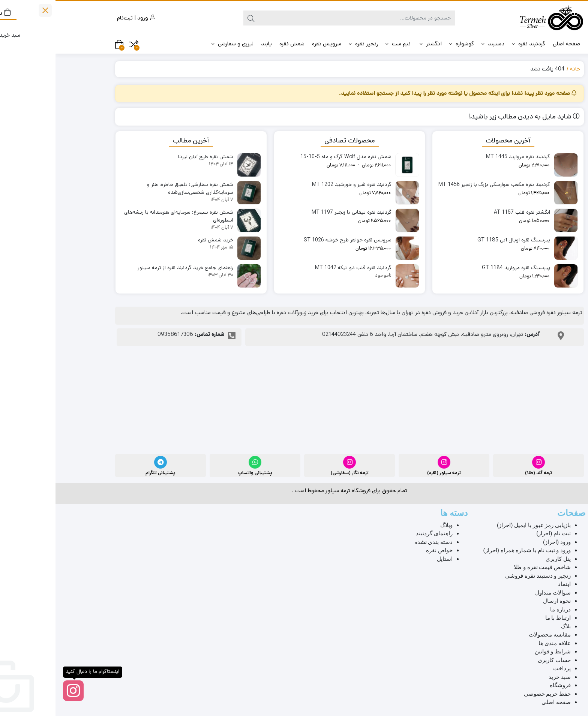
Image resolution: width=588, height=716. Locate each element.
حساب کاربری (499, 660)
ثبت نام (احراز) (498, 533)
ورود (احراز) (501, 542)
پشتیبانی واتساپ (199, 473)
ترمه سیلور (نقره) (388, 473)
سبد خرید (504, 677)
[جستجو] (301, 18)
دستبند (437, 44)
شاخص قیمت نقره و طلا (487, 567)
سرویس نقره (271, 44)
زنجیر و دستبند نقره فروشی (482, 576)
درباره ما (505, 610)
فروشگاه (505, 685)
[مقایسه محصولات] (78, 44)
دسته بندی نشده (378, 542)
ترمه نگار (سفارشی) (294, 473)
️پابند (211, 44)
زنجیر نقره (308, 44)
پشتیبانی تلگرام (105, 473)
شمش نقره (236, 44)
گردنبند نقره (473, 44)
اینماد (509, 584)
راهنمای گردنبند (379, 533)
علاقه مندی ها (499, 643)
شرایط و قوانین (497, 652)
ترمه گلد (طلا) (483, 473)
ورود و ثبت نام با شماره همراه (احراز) (472, 550)
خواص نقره (384, 550)
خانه (520, 69)
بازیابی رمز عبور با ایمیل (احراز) (478, 525)
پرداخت (506, 668)
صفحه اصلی (511, 44)
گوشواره (406, 44)
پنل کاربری (503, 559)
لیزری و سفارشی (177, 44)
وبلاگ (391, 525)
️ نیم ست (343, 44)
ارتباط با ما (502, 618)
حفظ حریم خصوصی (492, 694)
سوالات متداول (497, 593)
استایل (389, 559)
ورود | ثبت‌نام (81, 18)
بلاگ (510, 626)
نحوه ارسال (501, 601)
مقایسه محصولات (494, 635)
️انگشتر (375, 44)
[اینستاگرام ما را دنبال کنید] (18, 691)
